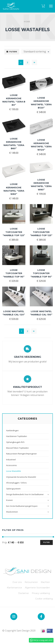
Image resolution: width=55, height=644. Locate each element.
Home (27, 22)
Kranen (9, 500)
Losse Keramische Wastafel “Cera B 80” (14, 100)
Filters (13, 52)
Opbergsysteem (13, 489)
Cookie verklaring (44, 599)
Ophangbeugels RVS (15, 442)
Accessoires (12, 465)
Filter (46, 542)
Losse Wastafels (14, 471)
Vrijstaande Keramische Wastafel (21, 477)
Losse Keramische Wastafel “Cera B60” (14, 144)
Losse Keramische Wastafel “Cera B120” (41, 103)
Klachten (45, 582)
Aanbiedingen (12, 430)
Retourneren (31, 582)
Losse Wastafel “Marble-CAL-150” (41, 313)
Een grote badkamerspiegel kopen (22, 506)
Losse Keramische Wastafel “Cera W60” (14, 189)
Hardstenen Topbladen (17, 436)
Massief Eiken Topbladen (17, 448)
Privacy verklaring (41, 593)
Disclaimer (24, 593)
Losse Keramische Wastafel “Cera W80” (41, 185)
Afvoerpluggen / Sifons (16, 483)
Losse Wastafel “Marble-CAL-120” (14, 313)
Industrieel (11, 460)
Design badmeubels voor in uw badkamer (25, 494)
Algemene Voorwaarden (37, 588)
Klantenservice (14, 588)
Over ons (17, 582)
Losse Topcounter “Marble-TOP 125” (14, 232)
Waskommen (12, 512)
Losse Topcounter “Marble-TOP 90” (14, 273)
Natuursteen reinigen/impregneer (21, 454)
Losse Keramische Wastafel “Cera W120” (41, 145)
